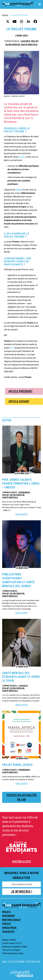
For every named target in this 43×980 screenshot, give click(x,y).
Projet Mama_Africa (17, 765)
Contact (7, 924)
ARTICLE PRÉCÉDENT (21, 391)
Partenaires (8, 916)
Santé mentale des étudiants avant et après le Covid (21, 677)
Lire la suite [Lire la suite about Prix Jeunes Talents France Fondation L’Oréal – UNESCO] (22, 514)
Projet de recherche (13, 495)
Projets (6, 912)
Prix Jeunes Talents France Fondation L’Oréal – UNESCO (21, 484)
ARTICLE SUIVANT (19, 401)
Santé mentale (29, 45)
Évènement (24, 492)
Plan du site (8, 931)
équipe (22, 157)
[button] (40, 4)
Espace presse (9, 928)
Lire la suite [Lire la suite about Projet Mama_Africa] (22, 783)
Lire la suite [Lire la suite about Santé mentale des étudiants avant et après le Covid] (22, 705)
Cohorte (25, 41)
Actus (5, 15)
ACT (12, 348)
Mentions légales (11, 920)
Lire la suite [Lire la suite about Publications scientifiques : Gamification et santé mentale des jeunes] (22, 613)
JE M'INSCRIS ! (22, 891)
